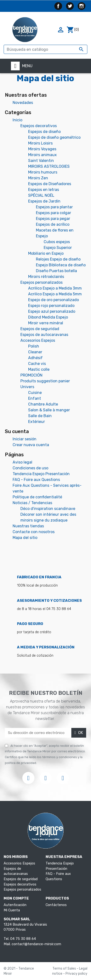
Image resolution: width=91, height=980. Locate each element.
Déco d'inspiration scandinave (48, 509)
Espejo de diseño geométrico (54, 137)
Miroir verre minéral (46, 323)
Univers (27, 387)
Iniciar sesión (25, 439)
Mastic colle (39, 369)
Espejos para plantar (54, 207)
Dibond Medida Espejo (48, 317)
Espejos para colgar (54, 213)
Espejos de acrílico (53, 224)
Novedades (23, 103)
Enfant (35, 398)
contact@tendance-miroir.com (36, 944)
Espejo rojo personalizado (51, 306)
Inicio (17, 120)
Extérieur (37, 422)
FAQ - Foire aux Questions (36, 480)
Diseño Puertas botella (56, 271)
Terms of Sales (65, 969)
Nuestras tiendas (28, 526)
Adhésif (35, 358)
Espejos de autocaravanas (44, 335)
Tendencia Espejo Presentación (41, 474)
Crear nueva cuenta (31, 445)
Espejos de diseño (44, 132)
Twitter (70, 6)
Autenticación (15, 905)
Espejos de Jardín (44, 201)
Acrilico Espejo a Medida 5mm (55, 294)
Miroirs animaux (42, 155)
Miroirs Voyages (42, 149)
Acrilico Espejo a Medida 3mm (55, 288)
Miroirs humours (43, 172)
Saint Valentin (41, 161)
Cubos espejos (57, 242)
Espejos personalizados (41, 282)
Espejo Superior (58, 248)
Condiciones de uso (30, 468)
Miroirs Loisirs (40, 143)
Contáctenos (56, 905)
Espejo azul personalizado (52, 311)
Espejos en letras (44, 190)
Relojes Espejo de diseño (58, 259)
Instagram (82, 6)
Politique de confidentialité (37, 497)
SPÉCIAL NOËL (41, 195)
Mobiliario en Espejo (46, 253)
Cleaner (35, 352)
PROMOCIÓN (31, 375)
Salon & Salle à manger (49, 410)
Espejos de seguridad (40, 329)
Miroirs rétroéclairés (46, 277)
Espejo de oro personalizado (54, 300)
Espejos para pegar (53, 219)
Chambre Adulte (43, 404)
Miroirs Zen (38, 178)
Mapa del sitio (25, 538)
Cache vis (37, 364)
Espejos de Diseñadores (50, 184)
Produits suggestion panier (45, 381)
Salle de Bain (40, 416)
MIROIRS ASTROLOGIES (49, 166)
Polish (34, 346)
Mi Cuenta (12, 910)
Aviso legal (22, 462)
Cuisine (35, 393)
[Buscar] (45, 49)
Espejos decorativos (39, 126)
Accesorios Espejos (38, 340)
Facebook (58, 6)
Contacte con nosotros (34, 532)
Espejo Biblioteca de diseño (61, 265)
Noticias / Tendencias (32, 503)
